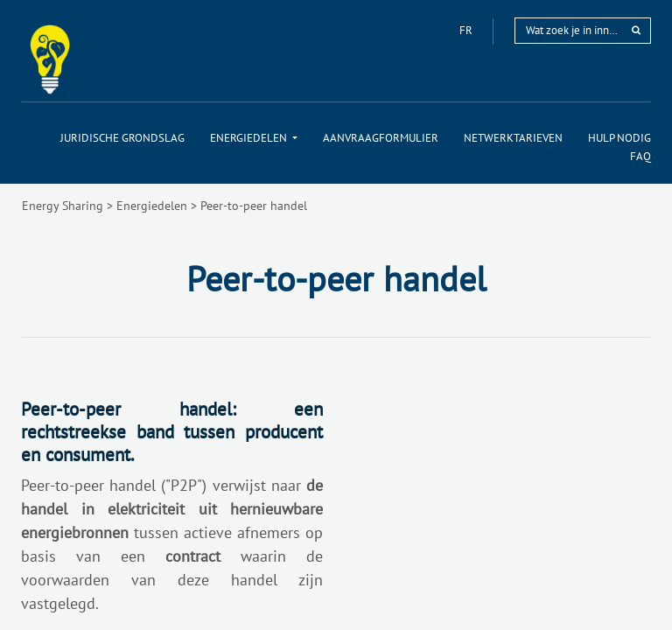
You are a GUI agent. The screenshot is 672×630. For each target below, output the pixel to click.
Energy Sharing (63, 206)
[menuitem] (122, 138)
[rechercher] (636, 30)
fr (467, 30)
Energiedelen (152, 206)
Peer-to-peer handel (254, 206)
